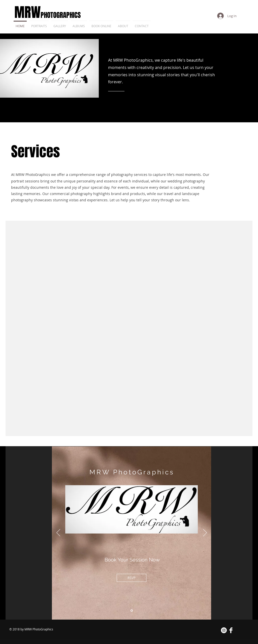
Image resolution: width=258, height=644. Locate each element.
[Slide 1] (132, 611)
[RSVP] (132, 578)
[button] (79, 24)
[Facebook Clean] (231, 630)
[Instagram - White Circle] (224, 630)
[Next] (205, 533)
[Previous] (58, 533)
